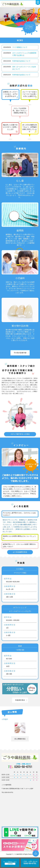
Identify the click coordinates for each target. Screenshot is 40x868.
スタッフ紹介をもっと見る (20, 434)
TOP (36, 854)
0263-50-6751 (23, 766)
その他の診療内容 (20, 353)
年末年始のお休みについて (21, 61)
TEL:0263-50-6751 (7, 792)
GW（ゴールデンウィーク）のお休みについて (24, 68)
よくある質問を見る (20, 552)
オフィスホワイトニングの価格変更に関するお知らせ (24, 54)
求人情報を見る (20, 739)
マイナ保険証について (20, 47)
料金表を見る (20, 700)
